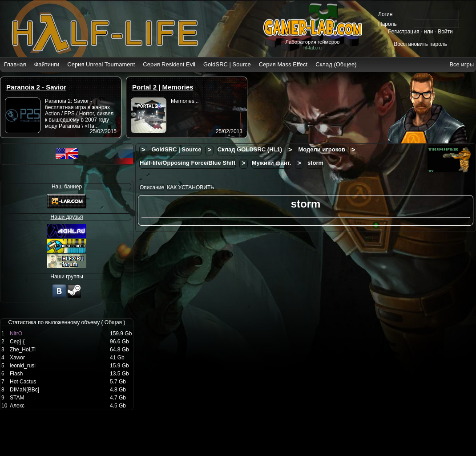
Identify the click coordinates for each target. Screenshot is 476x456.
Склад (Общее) (336, 64)
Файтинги (46, 64)
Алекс (17, 406)
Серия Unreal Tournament (101, 64)
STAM (17, 398)
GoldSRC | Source (227, 64)
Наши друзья (67, 217)
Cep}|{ (17, 342)
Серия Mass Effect (283, 64)
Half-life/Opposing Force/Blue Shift (188, 163)
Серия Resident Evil (169, 64)
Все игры (462, 64)
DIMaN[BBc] (24, 390)
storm (315, 163)
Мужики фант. (272, 163)
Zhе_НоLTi (23, 350)
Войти (445, 32)
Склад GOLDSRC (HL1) (250, 149)
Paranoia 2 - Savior (36, 87)
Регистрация (403, 32)
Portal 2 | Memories (163, 87)
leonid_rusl (23, 366)
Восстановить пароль (420, 44)
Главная (15, 64)
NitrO (16, 334)
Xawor (17, 358)
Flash (16, 374)
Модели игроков (322, 149)
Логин (385, 14)
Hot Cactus (23, 382)
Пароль (387, 24)
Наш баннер (67, 187)
